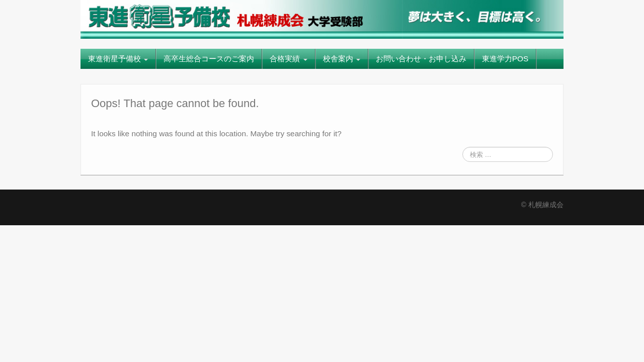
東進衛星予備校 (118, 59)
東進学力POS (505, 59)
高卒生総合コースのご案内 (209, 59)
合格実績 (288, 59)
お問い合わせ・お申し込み (421, 59)
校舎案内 (342, 59)
